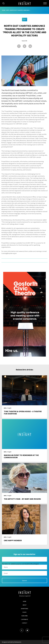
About (25, 605)
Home (4, 10)
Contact (25, 623)
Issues (24, 612)
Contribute (24, 619)
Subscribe (24, 616)
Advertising (24, 609)
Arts (8, 10)
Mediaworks (18, 642)
